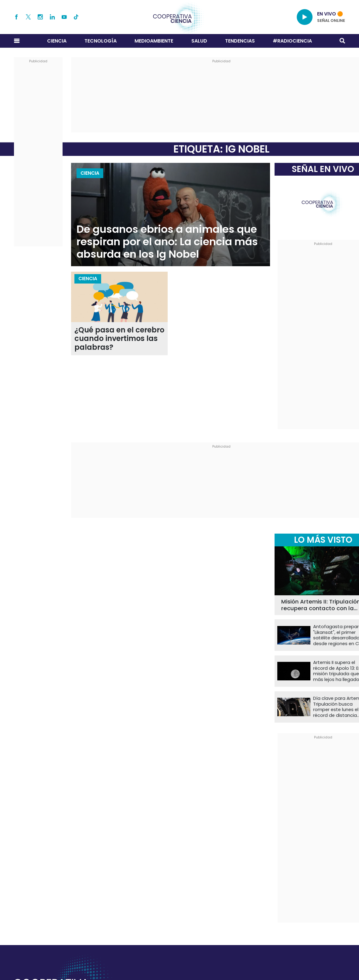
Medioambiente (154, 41)
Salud (199, 41)
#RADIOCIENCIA (292, 41)
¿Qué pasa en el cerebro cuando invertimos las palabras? (119, 339)
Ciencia (57, 41)
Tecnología (101, 41)
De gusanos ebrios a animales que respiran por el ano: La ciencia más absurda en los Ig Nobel (167, 242)
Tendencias (240, 41)
